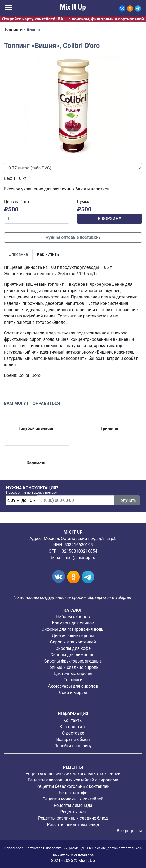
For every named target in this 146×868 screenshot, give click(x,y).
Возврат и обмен (73, 739)
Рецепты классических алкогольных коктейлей (73, 774)
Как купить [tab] (48, 254)
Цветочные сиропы (73, 674)
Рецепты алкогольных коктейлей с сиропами (73, 780)
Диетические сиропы (73, 636)
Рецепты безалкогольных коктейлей (73, 786)
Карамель (36, 463)
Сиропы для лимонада (73, 655)
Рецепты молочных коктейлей (73, 799)
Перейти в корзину (73, 746)
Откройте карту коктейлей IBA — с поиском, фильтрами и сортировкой (73, 19)
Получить (127, 500)
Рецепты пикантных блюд (73, 824)
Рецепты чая (73, 812)
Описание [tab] (18, 254)
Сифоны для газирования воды (73, 629)
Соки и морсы (73, 693)
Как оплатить (73, 727)
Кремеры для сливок (73, 623)
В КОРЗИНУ (109, 219)
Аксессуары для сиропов (73, 686)
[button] (14, 106)
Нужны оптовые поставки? (73, 237)
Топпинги (13, 30)
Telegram (124, 598)
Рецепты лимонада (73, 805)
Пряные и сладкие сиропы (73, 667)
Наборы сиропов (73, 617)
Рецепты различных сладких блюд (73, 818)
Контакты (73, 720)
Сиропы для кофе (73, 648)
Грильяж (109, 429)
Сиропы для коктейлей (73, 642)
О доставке (73, 733)
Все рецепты (129, 831)
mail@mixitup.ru (80, 558)
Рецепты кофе (73, 793)
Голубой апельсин (37, 429)
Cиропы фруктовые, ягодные (73, 661)
